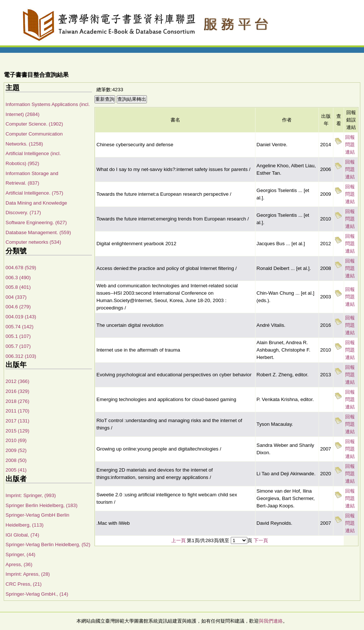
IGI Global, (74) (22, 535)
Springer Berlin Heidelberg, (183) (42, 505)
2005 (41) (16, 470)
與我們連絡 (271, 621)
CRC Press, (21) (24, 584)
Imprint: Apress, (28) (28, 574)
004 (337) (16, 297)
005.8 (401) (18, 287)
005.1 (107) (18, 336)
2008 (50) (16, 460)
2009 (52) (16, 450)
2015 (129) (17, 431)
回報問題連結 (350, 145)
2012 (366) (17, 381)
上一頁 (178, 540)
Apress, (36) (19, 564)
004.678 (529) (21, 268)
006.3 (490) (18, 278)
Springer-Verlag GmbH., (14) (37, 594)
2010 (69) (16, 440)
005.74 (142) (20, 327)
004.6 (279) (18, 307)
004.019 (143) (21, 317)
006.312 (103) (21, 356)
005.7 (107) (18, 346)
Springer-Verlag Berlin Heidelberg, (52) (48, 545)
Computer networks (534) (33, 242)
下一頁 (261, 540)
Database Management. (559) (38, 232)
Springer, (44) (20, 554)
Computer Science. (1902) (34, 124)
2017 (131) (17, 421)
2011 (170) (17, 411)
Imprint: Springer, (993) (31, 495)
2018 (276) (17, 401)
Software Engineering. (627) (36, 222)
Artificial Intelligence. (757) (34, 193)
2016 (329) (17, 391)
